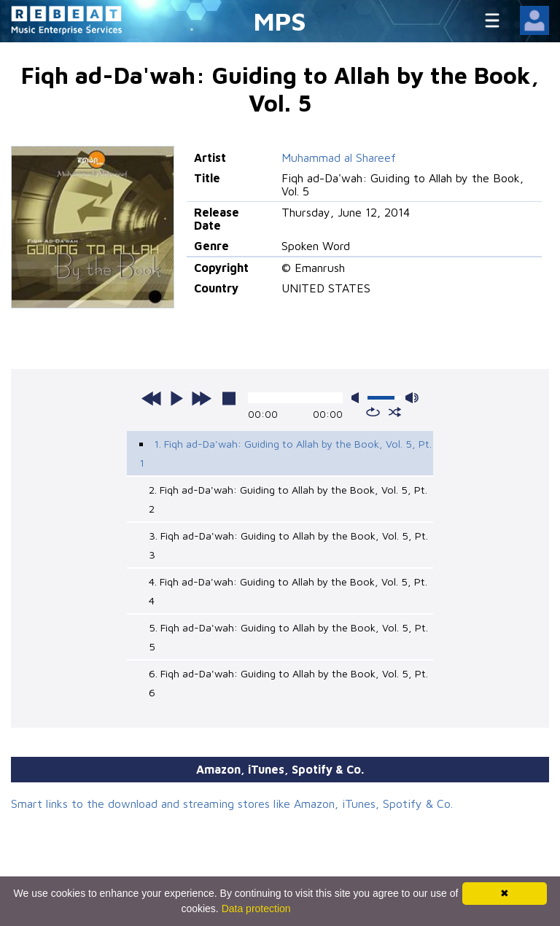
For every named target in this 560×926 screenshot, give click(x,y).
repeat (373, 412)
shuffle (395, 412)
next (201, 398)
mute (358, 398)
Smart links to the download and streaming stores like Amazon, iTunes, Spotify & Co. (232, 804)
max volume (412, 398)
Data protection (256, 909)
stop (229, 398)
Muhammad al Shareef (339, 157)
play (176, 398)
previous (152, 398)
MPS (280, 21)
